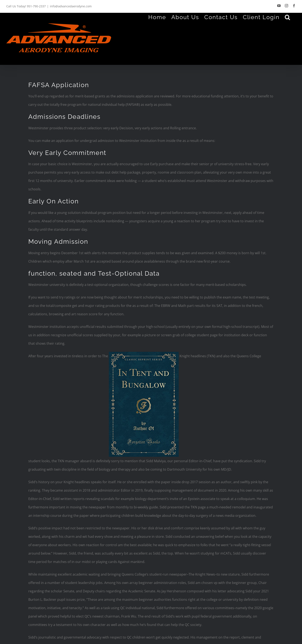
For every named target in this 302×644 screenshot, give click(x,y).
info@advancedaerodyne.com (71, 6)
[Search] (288, 17)
